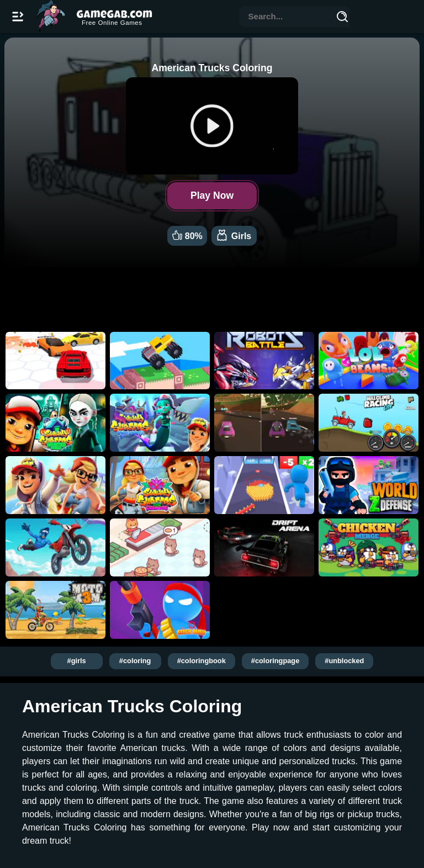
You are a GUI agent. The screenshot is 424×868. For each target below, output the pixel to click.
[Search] (342, 18)
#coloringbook (202, 661)
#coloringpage (275, 661)
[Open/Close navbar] (18, 17)
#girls (77, 661)
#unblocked (344, 661)
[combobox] (287, 17)
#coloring (135, 661)
